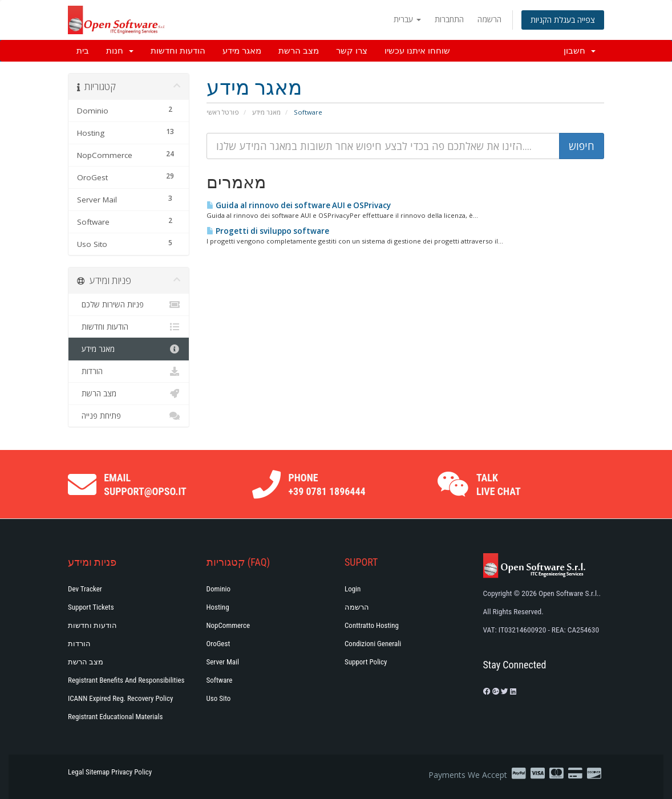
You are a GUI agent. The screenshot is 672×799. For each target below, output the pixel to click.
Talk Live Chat (499, 484)
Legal (76, 772)
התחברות (449, 19)
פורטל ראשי (223, 112)
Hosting (218, 607)
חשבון (580, 51)
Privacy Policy (131, 772)
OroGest (218, 644)
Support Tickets (91, 607)
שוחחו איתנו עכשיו (417, 51)
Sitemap (98, 772)
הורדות (129, 371)
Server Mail (223, 662)
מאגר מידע (242, 51)
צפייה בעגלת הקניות (563, 20)
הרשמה (489, 19)
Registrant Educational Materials (115, 717)
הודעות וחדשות (178, 51)
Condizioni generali (373, 644)
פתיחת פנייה (129, 416)
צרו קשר (352, 51)
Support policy (366, 662)
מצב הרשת (299, 51)
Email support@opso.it (145, 484)
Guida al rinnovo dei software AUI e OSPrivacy (299, 205)
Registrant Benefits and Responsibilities (126, 680)
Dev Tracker (85, 589)
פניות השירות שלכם (129, 305)
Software (220, 680)
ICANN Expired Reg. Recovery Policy (120, 698)
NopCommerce (228, 625)
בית (83, 51)
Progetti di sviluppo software (268, 231)
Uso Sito (219, 698)
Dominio (219, 589)
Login (353, 589)
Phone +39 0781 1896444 (327, 484)
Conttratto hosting (372, 625)
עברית (407, 19)
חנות (120, 51)
